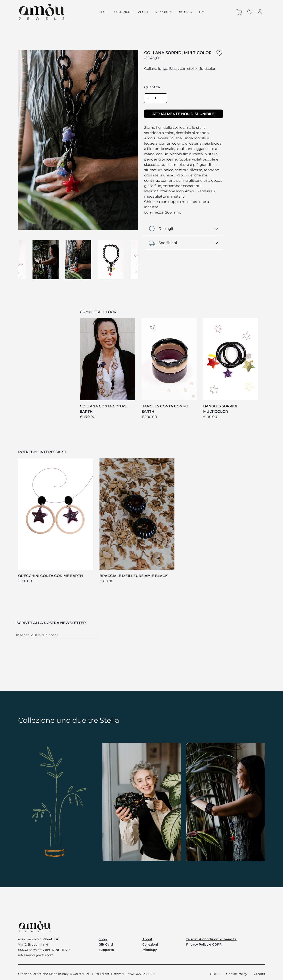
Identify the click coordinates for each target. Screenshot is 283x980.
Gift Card (106, 944)
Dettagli (161, 229)
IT (200, 12)
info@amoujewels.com (36, 955)
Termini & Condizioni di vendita (211, 939)
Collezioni (150, 944)
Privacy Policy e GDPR (204, 944)
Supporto (106, 950)
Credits (259, 974)
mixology (185, 12)
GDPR (215, 974)
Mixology (150, 950)
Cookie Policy (237, 974)
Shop (103, 939)
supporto (163, 12)
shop (103, 12)
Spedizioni (163, 243)
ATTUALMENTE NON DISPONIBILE (184, 114)
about (143, 12)
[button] (239, 12)
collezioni (123, 12)
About (147, 939)
